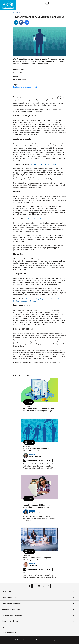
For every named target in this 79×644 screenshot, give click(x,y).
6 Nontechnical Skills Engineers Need (43, 165)
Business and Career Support (25, 87)
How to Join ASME (35, 219)
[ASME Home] (8, 5)
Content (17, 13)
